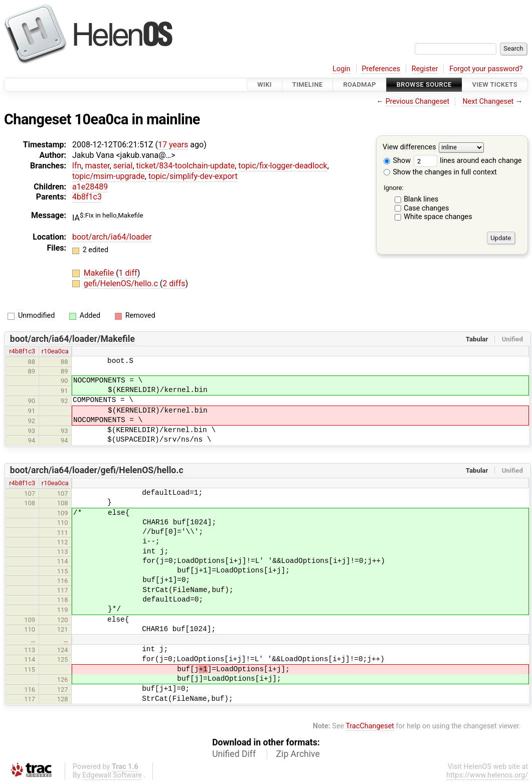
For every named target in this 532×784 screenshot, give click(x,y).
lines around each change (468, 161)
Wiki (264, 84)
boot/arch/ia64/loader (112, 237)
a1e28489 (90, 187)
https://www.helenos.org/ (487, 775)
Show (397, 161)
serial (123, 166)
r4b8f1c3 (22, 351)
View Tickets (495, 84)
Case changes (426, 208)
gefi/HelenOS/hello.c (122, 283)
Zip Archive (298, 754)
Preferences (381, 69)
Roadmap (360, 84)
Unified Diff (234, 754)
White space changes (438, 217)
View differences (409, 148)
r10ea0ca (55, 351)
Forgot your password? (486, 69)
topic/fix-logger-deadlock (283, 166)
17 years (173, 145)
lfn (77, 166)
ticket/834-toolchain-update (186, 166)
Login (341, 69)
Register (425, 69)
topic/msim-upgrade (109, 176)
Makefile (100, 273)
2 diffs (174, 283)
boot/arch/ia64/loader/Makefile (72, 339)
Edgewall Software (112, 775)
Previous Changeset (418, 102)
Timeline (308, 84)
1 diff (128, 273)
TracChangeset (370, 726)
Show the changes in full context (440, 172)
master (97, 166)
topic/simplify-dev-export (193, 176)
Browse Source (424, 84)
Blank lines (421, 199)
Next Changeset (488, 102)
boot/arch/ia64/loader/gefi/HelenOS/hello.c (97, 470)
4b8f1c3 (87, 197)
